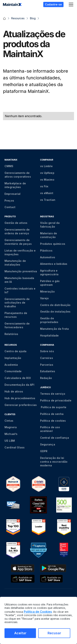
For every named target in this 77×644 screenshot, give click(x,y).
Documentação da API (19, 385)
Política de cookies (53, 421)
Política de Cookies (38, 612)
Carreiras (47, 358)
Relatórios (11, 334)
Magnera (11, 427)
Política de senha (52, 414)
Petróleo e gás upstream (50, 283)
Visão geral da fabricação (50, 225)
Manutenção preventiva (21, 271)
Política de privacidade (56, 400)
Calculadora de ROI (18, 378)
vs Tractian (48, 200)
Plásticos (46, 251)
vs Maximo (47, 180)
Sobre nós (47, 351)
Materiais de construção (49, 235)
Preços (9, 201)
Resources (18, 18)
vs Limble (46, 166)
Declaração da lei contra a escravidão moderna (54, 462)
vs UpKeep (47, 173)
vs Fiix (44, 186)
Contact (10, 207)
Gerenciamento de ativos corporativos (18, 175)
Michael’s (11, 434)
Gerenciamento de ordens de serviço (17, 231)
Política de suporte (53, 407)
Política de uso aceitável (50, 429)
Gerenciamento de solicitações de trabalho (17, 303)
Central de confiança (55, 438)
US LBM (10, 441)
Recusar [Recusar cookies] (54, 633)
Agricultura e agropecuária (49, 272)
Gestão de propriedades (49, 320)
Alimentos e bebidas (54, 264)
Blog (33, 18)
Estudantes (48, 371)
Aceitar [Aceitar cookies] (20, 633)
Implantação (13, 358)
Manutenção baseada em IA (19, 280)
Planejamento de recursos (16, 315)
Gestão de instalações (55, 312)
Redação (46, 378)
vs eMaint (47, 193)
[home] (12, 4)
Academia (11, 365)
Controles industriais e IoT (20, 290)
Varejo (44, 298)
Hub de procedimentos (20, 398)
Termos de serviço (53, 394)
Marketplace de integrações (15, 185)
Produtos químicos (53, 244)
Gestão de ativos (16, 223)
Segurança (48, 444)
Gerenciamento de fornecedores (17, 325)
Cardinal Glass (15, 447)
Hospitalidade (49, 335)
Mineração (47, 291)
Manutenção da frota (55, 329)
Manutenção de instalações (15, 263)
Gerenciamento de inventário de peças (18, 242)
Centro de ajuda (15, 351)
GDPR (44, 451)
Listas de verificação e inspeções (20, 252)
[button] (70, 4)
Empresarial (13, 194)
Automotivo (48, 257)
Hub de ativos (14, 391)
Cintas (9, 421)
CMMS (9, 166)
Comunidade (13, 371)
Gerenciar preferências (21, 405)
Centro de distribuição (55, 305)
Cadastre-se (53, 4)
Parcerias (47, 365)
